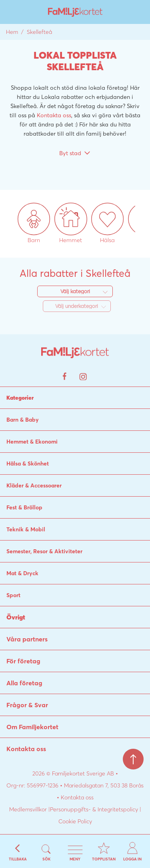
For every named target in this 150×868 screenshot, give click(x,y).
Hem (12, 32)
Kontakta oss (54, 115)
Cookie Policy (75, 821)
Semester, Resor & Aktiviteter (44, 551)
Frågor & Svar (27, 705)
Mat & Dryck (22, 573)
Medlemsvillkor (28, 809)
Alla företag (24, 683)
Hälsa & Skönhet (28, 464)
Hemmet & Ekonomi (32, 442)
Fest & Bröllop (24, 507)
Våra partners (27, 639)
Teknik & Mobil (26, 529)
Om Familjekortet (32, 727)
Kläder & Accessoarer (34, 485)
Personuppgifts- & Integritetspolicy (94, 809)
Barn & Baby (23, 420)
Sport (13, 595)
